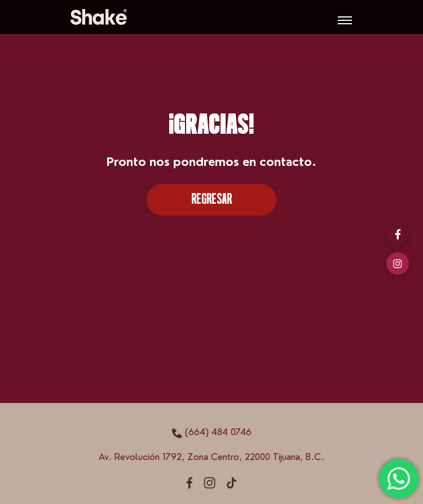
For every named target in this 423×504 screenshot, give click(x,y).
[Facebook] (398, 234)
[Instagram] (398, 264)
